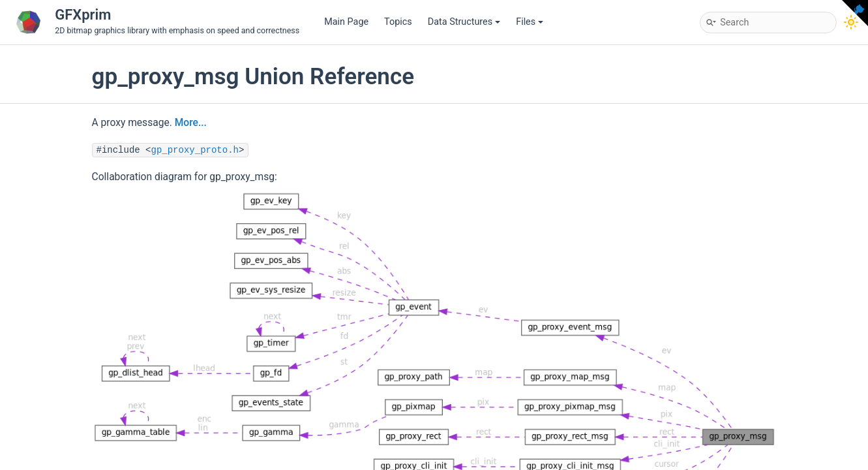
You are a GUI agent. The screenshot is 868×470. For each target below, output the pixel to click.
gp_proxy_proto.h (195, 150)
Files (530, 22)
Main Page (346, 22)
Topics (398, 22)
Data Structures (464, 22)
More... (191, 123)
